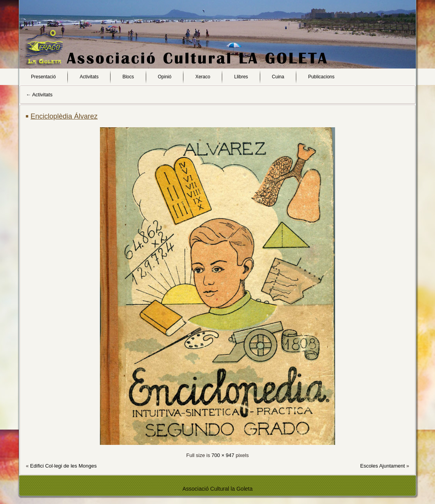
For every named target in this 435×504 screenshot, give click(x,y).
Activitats (89, 77)
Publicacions (321, 77)
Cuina (278, 77)
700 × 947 (223, 455)
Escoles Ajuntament (382, 466)
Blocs (128, 77)
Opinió (165, 77)
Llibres (241, 77)
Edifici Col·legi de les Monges (63, 466)
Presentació (43, 77)
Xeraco (203, 77)
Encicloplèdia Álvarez (64, 116)
